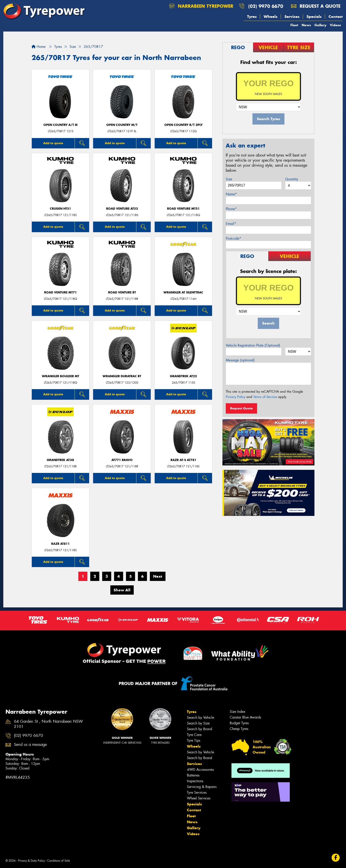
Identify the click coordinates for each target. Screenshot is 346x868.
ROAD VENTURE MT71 (60, 292)
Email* (231, 224)
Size (229, 179)
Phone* (231, 209)
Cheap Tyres (239, 729)
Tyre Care (194, 735)
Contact (336, 17)
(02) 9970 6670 (266, 6)
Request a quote (316, 6)
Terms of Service (265, 397)
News (306, 25)
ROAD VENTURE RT (122, 292)
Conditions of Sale (59, 861)
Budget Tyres (239, 723)
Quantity (292, 179)
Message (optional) (240, 360)
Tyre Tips (194, 740)
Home (39, 47)
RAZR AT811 (60, 544)
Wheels (271, 17)
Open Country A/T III (60, 125)
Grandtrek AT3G (60, 460)
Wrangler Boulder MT (61, 376)
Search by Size (198, 723)
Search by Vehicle (200, 718)
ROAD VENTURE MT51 (183, 209)
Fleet (294, 25)
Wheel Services (199, 798)
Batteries (193, 775)
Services (292, 17)
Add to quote (53, 143)
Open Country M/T (122, 125)
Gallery (320, 25)
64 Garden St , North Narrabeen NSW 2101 (48, 724)
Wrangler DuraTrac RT (122, 376)
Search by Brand (199, 729)
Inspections (195, 781)
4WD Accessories (200, 770)
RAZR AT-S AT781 (183, 460)
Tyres (252, 17)
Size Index (238, 712)
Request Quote (241, 408)
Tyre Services (197, 792)
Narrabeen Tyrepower (201, 6)
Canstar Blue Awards (245, 717)
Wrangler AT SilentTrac (183, 292)
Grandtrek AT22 (183, 376)
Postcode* (233, 238)
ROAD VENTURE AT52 (122, 209)
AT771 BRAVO (122, 460)
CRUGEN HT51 (60, 209)
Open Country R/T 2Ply (183, 125)
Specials (314, 17)
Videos (335, 25)
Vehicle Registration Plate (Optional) (253, 345)
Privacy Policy (236, 397)
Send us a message (30, 745)
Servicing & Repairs (202, 787)
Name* (231, 194)
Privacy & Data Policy (31, 861)
